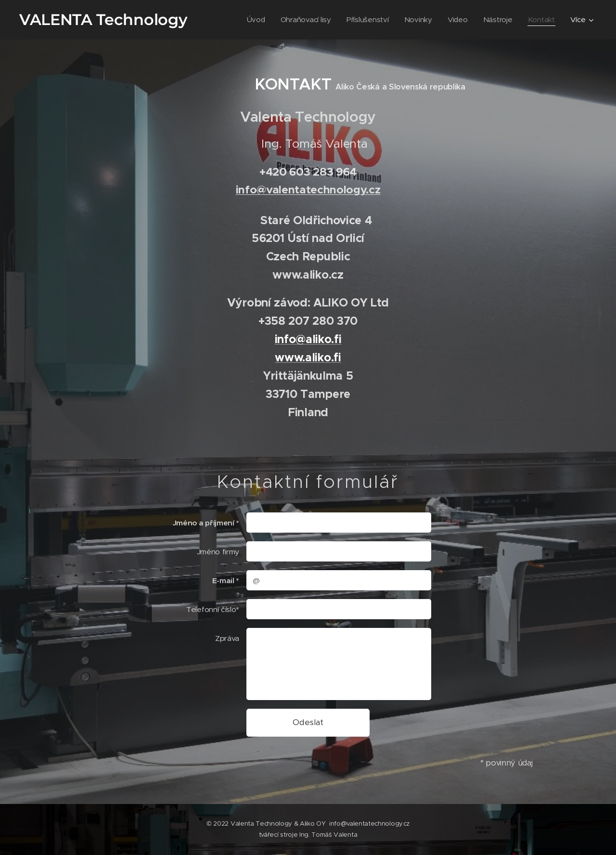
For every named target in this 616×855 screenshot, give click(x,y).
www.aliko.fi (308, 357)
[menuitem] (252, 20)
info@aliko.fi (308, 339)
